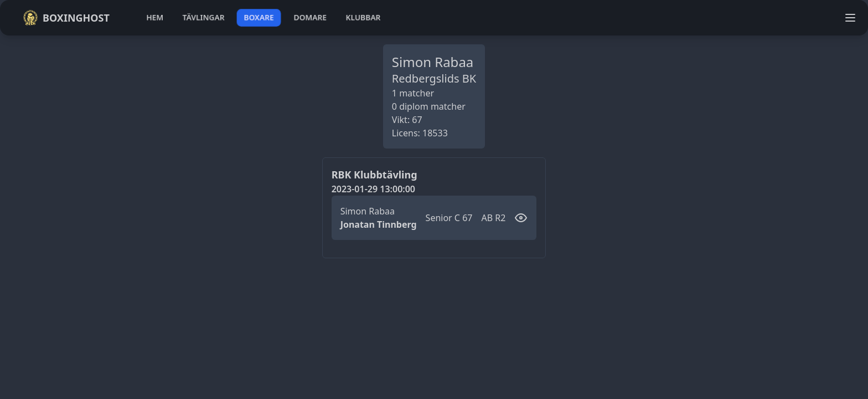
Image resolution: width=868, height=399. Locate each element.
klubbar (363, 17)
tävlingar (203, 17)
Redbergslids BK (434, 78)
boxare (259, 17)
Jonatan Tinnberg (379, 224)
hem (155, 17)
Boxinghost (66, 18)
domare (310, 17)
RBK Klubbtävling (374, 175)
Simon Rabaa (368, 211)
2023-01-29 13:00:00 (373, 189)
